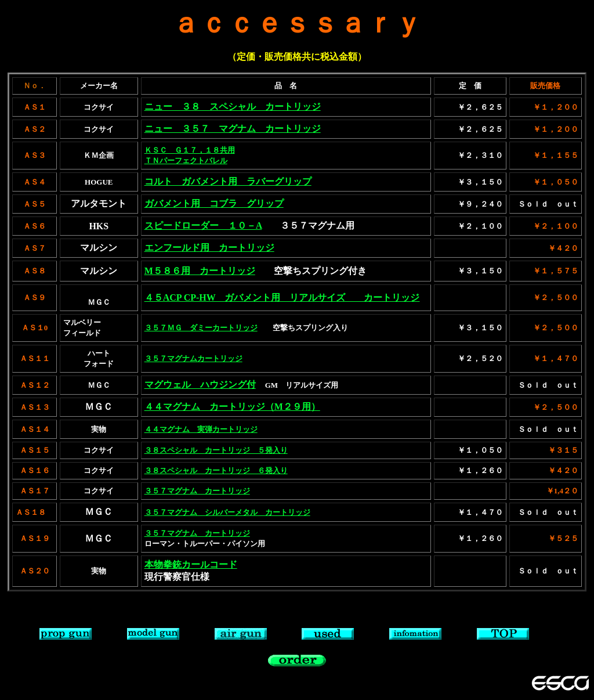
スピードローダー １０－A (203, 225)
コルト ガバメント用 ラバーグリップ (228, 181)
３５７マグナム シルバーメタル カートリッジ (227, 512)
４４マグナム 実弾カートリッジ (201, 429)
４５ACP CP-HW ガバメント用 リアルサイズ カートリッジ (282, 297)
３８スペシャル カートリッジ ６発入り (216, 470)
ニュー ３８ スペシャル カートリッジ (233, 107)
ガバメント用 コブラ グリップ (214, 203)
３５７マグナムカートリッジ (193, 358)
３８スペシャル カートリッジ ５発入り (216, 450)
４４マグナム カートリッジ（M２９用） (232, 407)
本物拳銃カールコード (191, 564)
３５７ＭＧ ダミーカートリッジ (201, 328)
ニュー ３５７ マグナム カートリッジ (233, 129)
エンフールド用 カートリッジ (209, 248)
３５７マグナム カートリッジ (197, 491)
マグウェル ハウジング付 (200, 385)
